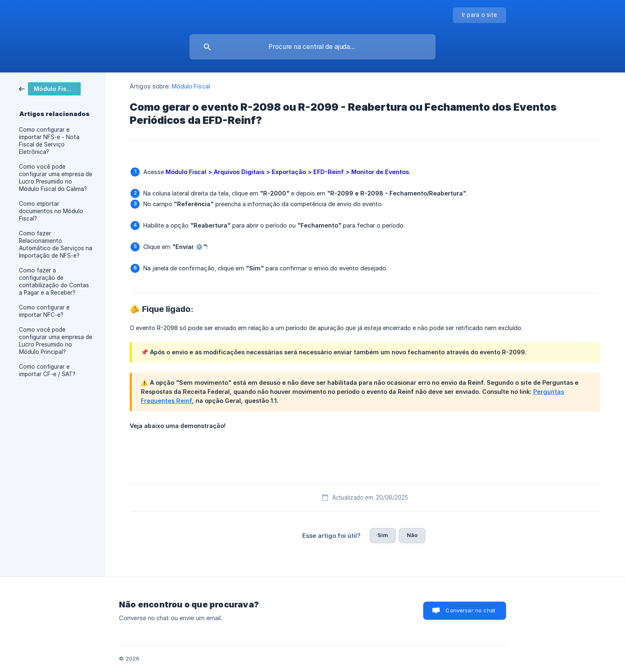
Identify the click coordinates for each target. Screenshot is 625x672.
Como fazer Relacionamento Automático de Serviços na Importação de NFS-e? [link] (56, 244)
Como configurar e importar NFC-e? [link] (44, 311)
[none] (480, 15)
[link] (50, 88)
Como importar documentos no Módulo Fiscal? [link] (51, 211)
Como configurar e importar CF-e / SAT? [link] (47, 370)
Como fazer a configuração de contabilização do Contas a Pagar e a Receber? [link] (54, 281)
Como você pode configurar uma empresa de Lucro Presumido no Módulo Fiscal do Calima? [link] (56, 178)
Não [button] (412, 535)
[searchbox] (312, 47)
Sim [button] (383, 535)
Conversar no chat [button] (470, 610)
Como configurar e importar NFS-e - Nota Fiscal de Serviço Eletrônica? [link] (49, 141)
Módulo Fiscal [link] (191, 86)
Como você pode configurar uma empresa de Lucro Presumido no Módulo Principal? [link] (56, 341)
